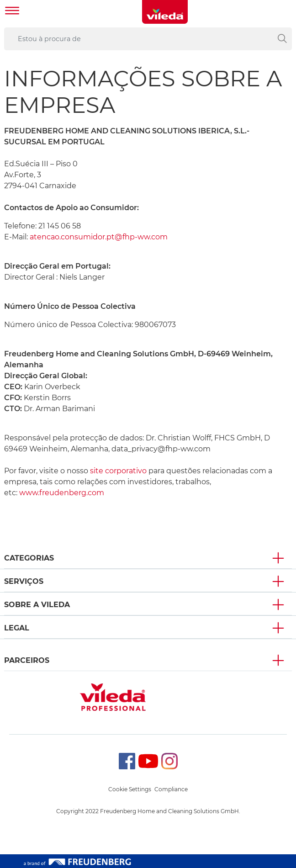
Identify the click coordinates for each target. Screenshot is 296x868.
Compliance (171, 789)
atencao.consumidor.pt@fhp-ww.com (99, 237)
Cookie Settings (130, 789)
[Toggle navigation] (12, 12)
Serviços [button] (24, 581)
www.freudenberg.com (62, 493)
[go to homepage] (165, 12)
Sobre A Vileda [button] (37, 605)
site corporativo (119, 471)
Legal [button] (17, 628)
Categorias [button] (29, 558)
